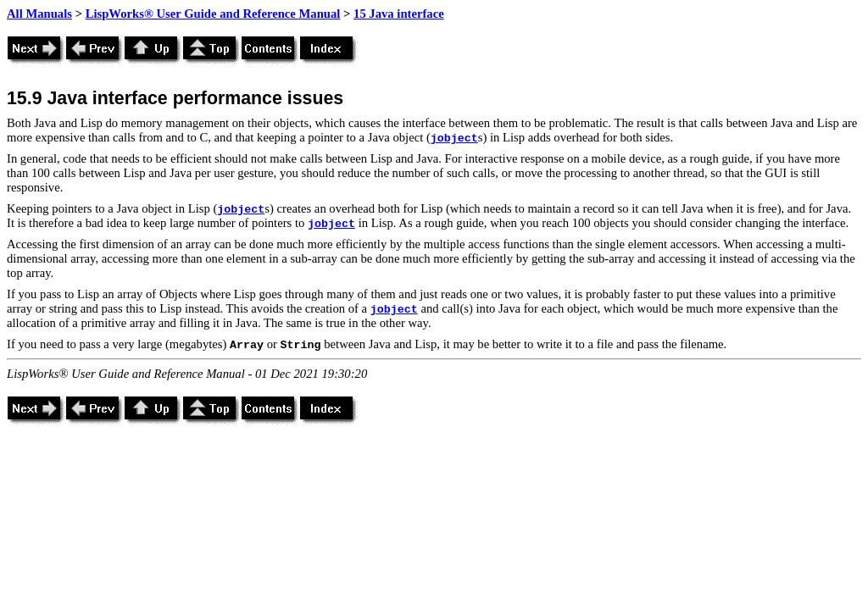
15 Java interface (399, 14)
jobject (454, 139)
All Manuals (39, 14)
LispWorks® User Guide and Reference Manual (213, 14)
